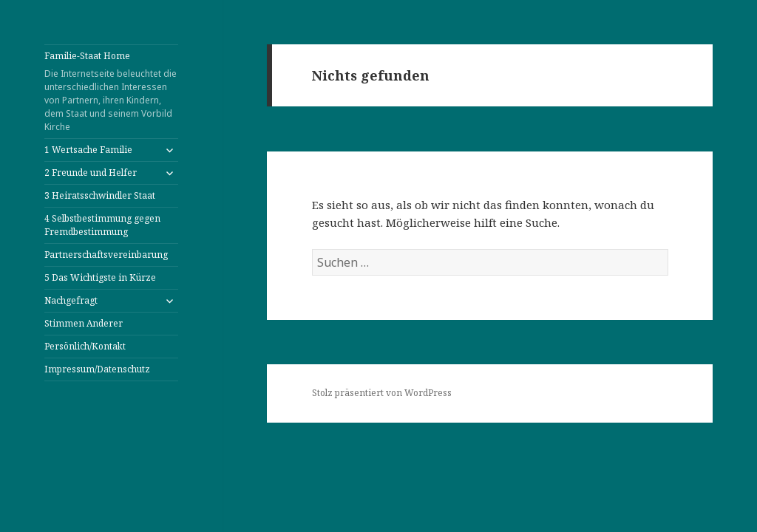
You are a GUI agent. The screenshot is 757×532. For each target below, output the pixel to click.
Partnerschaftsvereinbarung (106, 255)
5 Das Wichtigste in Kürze (100, 277)
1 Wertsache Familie (88, 150)
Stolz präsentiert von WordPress (382, 393)
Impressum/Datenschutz (97, 369)
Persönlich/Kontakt (85, 346)
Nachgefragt (71, 300)
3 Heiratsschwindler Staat (100, 195)
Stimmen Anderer (84, 323)
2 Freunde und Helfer (91, 173)
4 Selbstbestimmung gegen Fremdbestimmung (102, 225)
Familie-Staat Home (111, 92)
